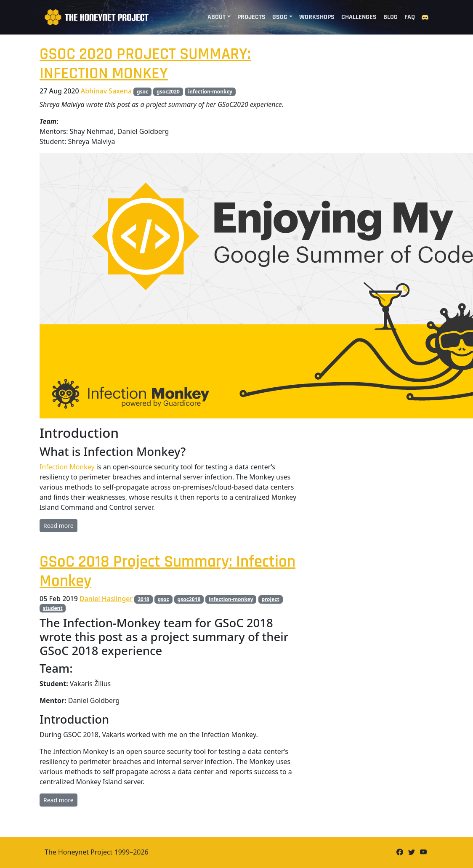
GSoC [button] (280, 17)
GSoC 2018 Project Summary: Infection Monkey (167, 572)
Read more (58, 526)
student (53, 608)
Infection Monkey (67, 467)
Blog (391, 17)
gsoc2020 (168, 92)
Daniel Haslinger (106, 599)
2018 (143, 599)
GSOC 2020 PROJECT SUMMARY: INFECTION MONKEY (145, 64)
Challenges (359, 17)
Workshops (317, 17)
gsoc (142, 92)
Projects (251, 17)
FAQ (410, 17)
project (270, 599)
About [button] (217, 17)
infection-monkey (210, 92)
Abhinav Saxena (106, 91)
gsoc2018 (189, 599)
